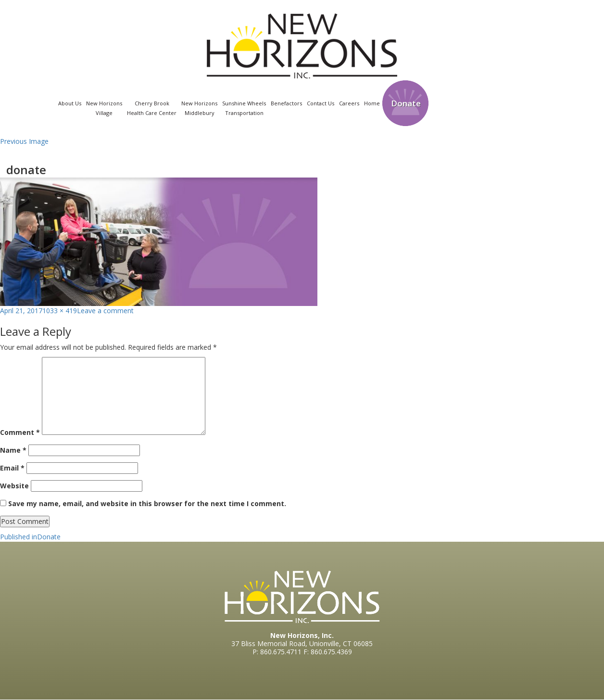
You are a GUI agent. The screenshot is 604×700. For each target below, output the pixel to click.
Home (372, 103)
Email (12, 468)
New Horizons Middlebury (199, 108)
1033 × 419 (60, 311)
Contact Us (321, 103)
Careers (349, 103)
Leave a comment (105, 311)
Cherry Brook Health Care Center (152, 108)
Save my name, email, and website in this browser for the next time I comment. (147, 503)
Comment (20, 432)
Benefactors (286, 103)
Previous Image (24, 141)
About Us (70, 103)
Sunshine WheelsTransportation (244, 108)
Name (13, 450)
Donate (406, 103)
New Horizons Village (104, 108)
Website (14, 486)
